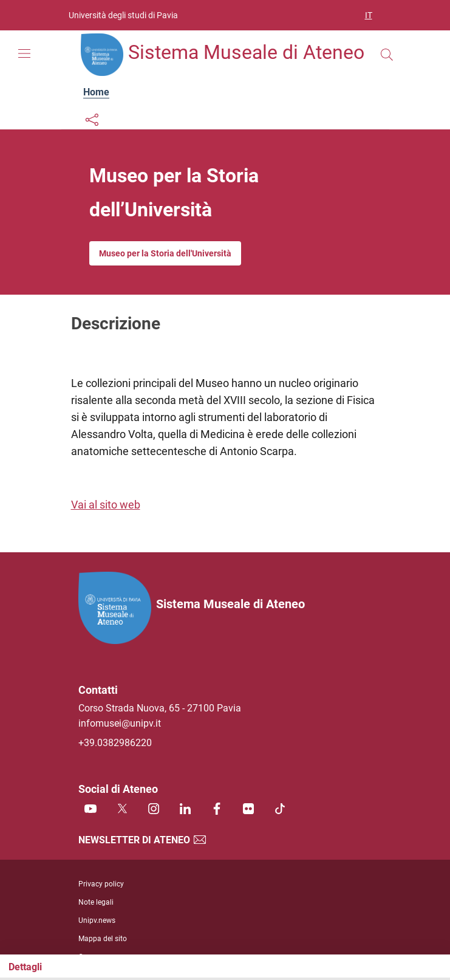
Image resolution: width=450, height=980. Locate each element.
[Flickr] (248, 810)
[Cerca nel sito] (387, 55)
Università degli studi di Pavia (123, 15)
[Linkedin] (185, 810)
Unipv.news (97, 920)
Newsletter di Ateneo (143, 840)
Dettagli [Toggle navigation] (25, 967)
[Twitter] (122, 810)
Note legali (96, 902)
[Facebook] (217, 810)
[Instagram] (154, 810)
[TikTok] (280, 810)
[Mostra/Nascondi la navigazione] (24, 53)
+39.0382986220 (115, 743)
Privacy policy (101, 884)
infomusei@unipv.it (120, 723)
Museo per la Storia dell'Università (165, 253)
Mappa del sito (103, 939)
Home (96, 92)
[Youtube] (90, 810)
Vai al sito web (106, 505)
